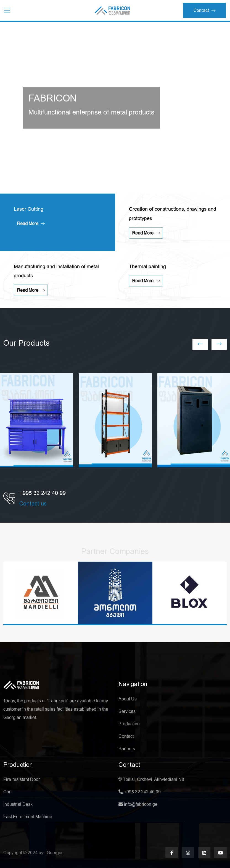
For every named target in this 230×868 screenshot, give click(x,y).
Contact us (33, 504)
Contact (204, 10)
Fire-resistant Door (22, 780)
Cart (7, 792)
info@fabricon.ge (138, 804)
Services (127, 711)
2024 (33, 853)
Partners (127, 749)
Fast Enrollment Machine (28, 817)
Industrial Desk (18, 804)
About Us (128, 699)
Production (129, 724)
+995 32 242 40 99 (140, 792)
